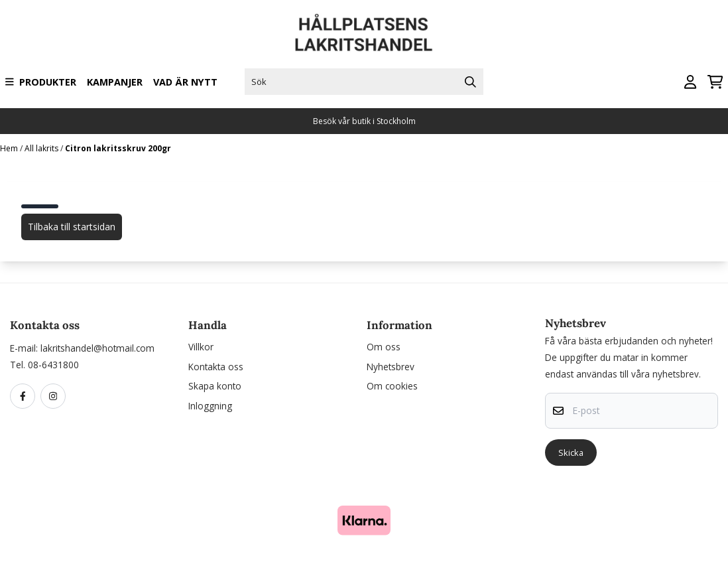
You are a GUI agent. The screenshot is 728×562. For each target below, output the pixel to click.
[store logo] (364, 33)
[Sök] (364, 82)
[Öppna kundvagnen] (715, 82)
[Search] (470, 82)
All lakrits (42, 148)
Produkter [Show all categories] (41, 82)
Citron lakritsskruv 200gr (118, 148)
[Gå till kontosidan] (690, 82)
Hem (10, 148)
